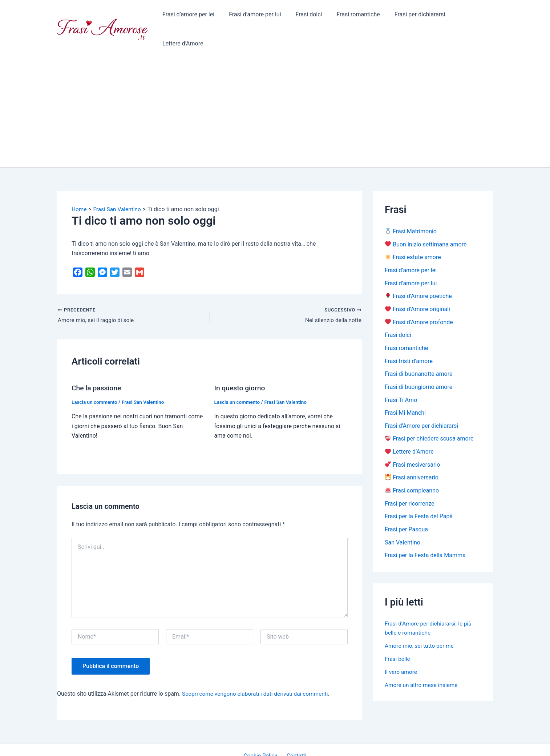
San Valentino (403, 520)
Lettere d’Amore (467, 16)
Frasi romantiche (351, 16)
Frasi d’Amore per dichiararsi (421, 402)
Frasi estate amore (413, 232)
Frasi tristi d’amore (409, 337)
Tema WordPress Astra (335, 744)
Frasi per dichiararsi (409, 16)
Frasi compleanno (412, 468)
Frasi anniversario (412, 455)
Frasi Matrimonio (411, 206)
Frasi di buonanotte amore (418, 350)
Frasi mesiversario (412, 441)
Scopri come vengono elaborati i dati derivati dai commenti (258, 668)
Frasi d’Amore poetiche (418, 271)
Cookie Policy (262, 730)
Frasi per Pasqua (406, 507)
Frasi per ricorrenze (410, 481)
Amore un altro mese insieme (422, 662)
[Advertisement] (275, 87)
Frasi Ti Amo (401, 376)
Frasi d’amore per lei (189, 16)
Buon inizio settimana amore (426, 219)
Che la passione (97, 363)
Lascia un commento (95, 377)
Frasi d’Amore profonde (419, 297)
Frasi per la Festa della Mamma (425, 533)
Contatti (296, 730)
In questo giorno (241, 363)
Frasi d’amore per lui (253, 16)
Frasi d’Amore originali (418, 284)
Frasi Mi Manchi (405, 389)
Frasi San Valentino (145, 377)
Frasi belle (398, 636)
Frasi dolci (304, 16)
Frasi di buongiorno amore (418, 363)
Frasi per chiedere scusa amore (429, 415)
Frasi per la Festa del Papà (419, 494)
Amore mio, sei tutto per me (420, 623)
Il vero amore (401, 649)
